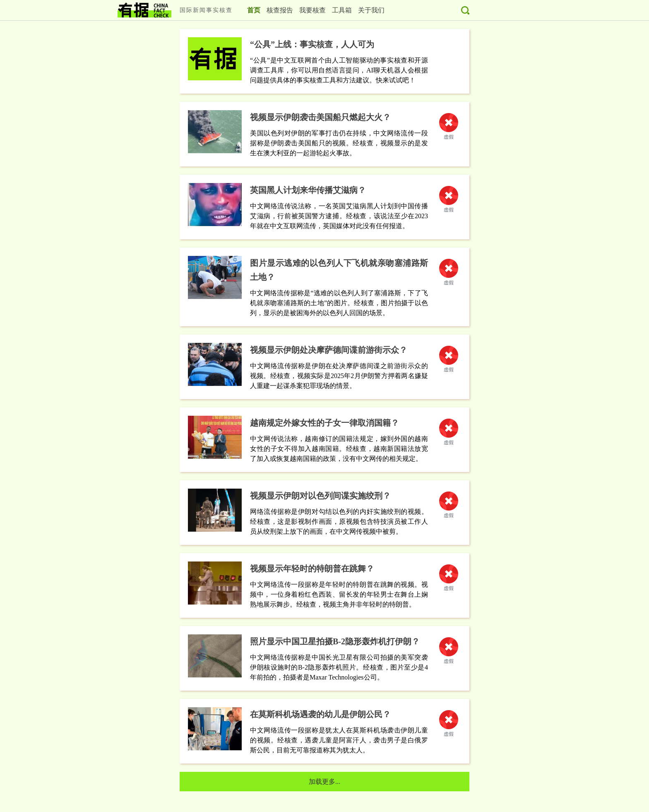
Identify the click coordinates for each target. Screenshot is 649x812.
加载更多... (324, 782)
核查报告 (280, 10)
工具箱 (342, 10)
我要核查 (312, 10)
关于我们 (371, 10)
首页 (254, 10)
